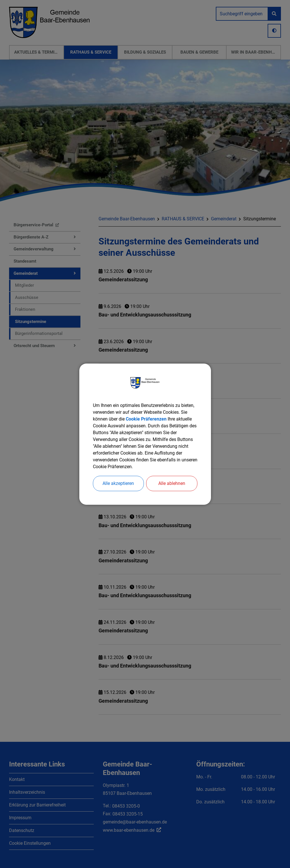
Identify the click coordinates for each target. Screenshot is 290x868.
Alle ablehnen (172, 483)
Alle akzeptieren (118, 483)
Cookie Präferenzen (146, 419)
